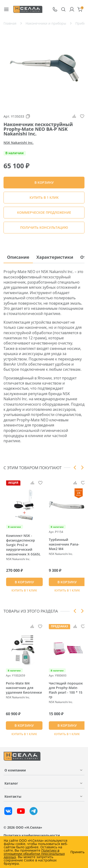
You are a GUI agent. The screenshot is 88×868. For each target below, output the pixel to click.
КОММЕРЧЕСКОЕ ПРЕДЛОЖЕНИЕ (44, 212)
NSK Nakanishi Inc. (19, 143)
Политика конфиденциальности (32, 835)
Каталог (11, 783)
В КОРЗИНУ (24, 582)
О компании (15, 770)
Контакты (13, 796)
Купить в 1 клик (44, 197)
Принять (77, 852)
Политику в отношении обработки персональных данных (34, 854)
